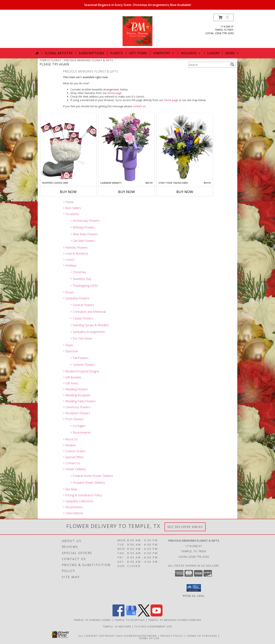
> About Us (70, 439)
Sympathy (164, 53)
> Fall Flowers (79, 358)
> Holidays (70, 265)
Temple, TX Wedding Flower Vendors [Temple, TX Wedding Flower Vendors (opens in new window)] (175, 620)
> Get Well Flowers (83, 241)
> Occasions (71, 214)
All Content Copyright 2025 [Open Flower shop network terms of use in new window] (101, 636)
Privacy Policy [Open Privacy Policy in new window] (172, 636)
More (232, 53)
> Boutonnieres (81, 433)
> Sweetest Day (81, 279)
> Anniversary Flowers (85, 221)
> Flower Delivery (74, 469)
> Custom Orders (74, 451)
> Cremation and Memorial (88, 312)
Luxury (213, 53)
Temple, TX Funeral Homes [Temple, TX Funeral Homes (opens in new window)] (93, 620)
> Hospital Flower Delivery (88, 482)
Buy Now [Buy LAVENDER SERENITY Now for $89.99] (126, 192)
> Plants (68, 345)
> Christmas (78, 272)
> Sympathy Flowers (76, 298)
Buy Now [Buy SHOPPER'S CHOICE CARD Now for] (68, 192)
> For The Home (81, 339)
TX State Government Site (153, 626)
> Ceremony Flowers (77, 407)
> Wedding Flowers (75, 389)
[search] (232, 65)
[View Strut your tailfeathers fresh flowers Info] (185, 147)
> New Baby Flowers (84, 234)
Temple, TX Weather (117, 626)
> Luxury (69, 259)
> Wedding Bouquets (77, 395)
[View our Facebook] (118, 615)
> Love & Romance (76, 253)
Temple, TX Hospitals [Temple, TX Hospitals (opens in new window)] (130, 620)
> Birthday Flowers (83, 227)
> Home (68, 202)
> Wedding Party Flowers (79, 401)
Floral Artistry (59, 53)
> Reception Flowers (76, 413)
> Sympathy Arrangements (88, 332)
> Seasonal (70, 351)
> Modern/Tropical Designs (81, 371)
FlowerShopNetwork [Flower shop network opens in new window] (140, 636)
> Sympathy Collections (78, 501)
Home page (115, 93)
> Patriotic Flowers (75, 247)
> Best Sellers (72, 208)
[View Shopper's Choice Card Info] (68, 147)
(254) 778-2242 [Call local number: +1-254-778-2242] (224, 33)
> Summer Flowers (83, 365)
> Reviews (69, 445)
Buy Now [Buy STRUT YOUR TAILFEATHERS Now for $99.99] (185, 192)
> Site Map (70, 489)
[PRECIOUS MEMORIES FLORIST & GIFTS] (137, 31)
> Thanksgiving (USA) (84, 286)
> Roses (68, 292)
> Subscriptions (73, 513)
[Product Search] (209, 65)
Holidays (191, 53)
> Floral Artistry (73, 507)
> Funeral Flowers (82, 305)
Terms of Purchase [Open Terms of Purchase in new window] (202, 636)
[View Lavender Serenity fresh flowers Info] (126, 147)
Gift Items (138, 53)
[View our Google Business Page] (131, 615)
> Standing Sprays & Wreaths (90, 325)
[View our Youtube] (157, 615)
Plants (117, 53)
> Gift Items (71, 383)
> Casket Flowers (82, 318)
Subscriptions (91, 53)
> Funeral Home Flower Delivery (92, 476)
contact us (139, 106)
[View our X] (144, 615)
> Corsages (78, 426)
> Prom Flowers (73, 419)
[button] (224, 17)
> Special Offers (73, 457)
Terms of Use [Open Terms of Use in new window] (149, 638)
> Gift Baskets (72, 377)
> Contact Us (71, 463)
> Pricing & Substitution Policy (82, 495)
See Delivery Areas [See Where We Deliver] (185, 527)
